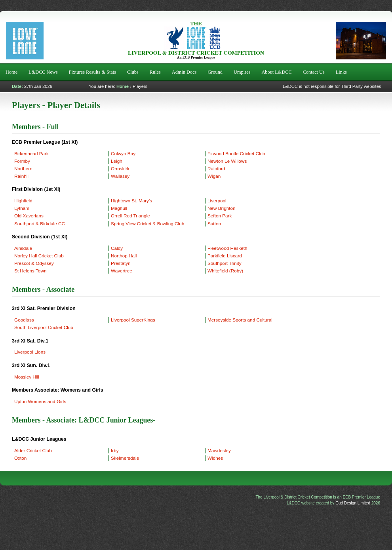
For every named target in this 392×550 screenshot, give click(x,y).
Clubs (133, 72)
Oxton (20, 458)
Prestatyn (121, 263)
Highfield (23, 201)
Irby (115, 450)
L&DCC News (43, 72)
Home (11, 72)
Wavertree (122, 271)
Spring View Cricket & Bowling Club (147, 224)
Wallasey (120, 176)
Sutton (214, 224)
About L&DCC (276, 72)
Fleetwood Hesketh (227, 248)
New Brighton (222, 208)
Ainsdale (23, 248)
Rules (155, 72)
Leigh (117, 161)
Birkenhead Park (31, 153)
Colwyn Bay (123, 153)
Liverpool (217, 201)
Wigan (214, 176)
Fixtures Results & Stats (92, 72)
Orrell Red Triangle (130, 216)
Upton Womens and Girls (40, 401)
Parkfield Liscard (225, 256)
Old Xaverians (29, 216)
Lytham (22, 208)
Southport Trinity (225, 263)
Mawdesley (219, 450)
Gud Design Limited (353, 503)
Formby (22, 161)
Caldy (117, 248)
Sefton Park (220, 216)
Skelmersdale (125, 458)
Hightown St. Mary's (131, 201)
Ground (215, 72)
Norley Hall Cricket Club (39, 256)
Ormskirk (120, 168)
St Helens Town (30, 271)
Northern (23, 168)
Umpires (242, 72)
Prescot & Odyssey (34, 263)
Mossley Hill (27, 377)
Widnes (215, 458)
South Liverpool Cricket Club (44, 327)
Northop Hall (124, 256)
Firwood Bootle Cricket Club (236, 153)
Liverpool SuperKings (133, 320)
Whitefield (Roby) (225, 271)
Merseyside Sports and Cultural (240, 320)
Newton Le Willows (227, 161)
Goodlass (24, 320)
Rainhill (22, 176)
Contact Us (314, 72)
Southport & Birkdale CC (40, 224)
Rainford (216, 168)
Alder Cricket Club (33, 450)
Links (341, 72)
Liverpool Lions (30, 352)
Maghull (119, 208)
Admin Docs (184, 72)
